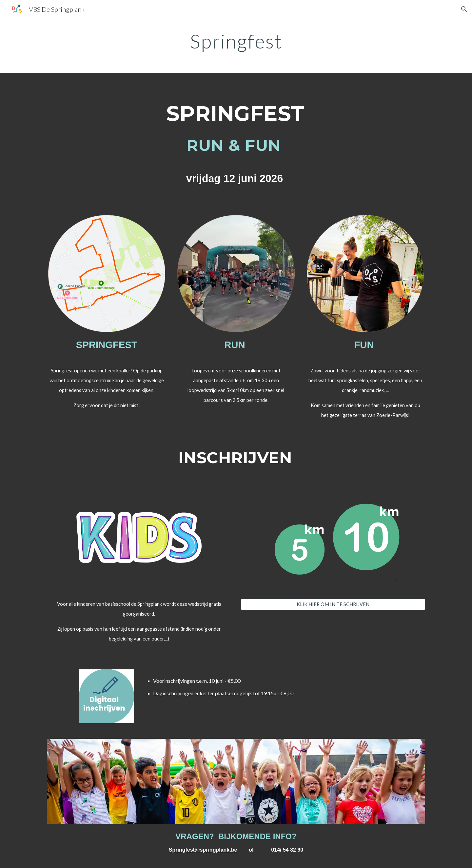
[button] (464, 9)
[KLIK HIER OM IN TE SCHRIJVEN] (333, 604)
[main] (236, 41)
